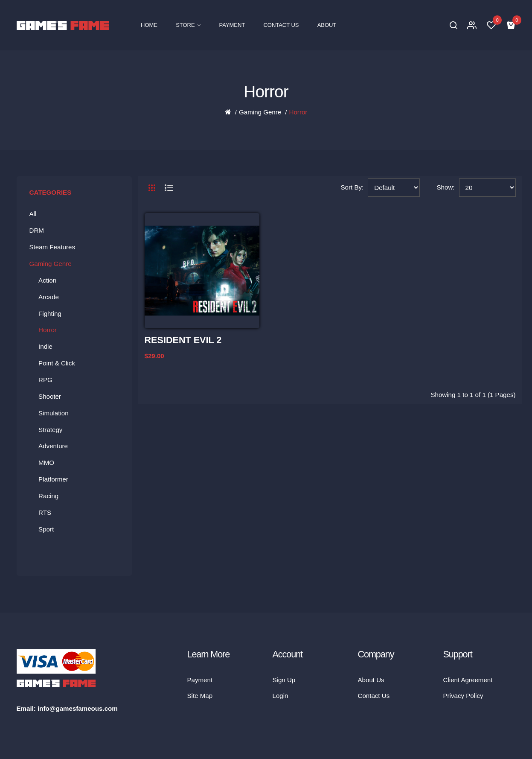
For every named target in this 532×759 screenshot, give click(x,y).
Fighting (50, 314)
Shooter (50, 396)
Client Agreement (468, 680)
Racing (48, 496)
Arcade (49, 297)
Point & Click (57, 363)
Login (281, 696)
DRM (37, 230)
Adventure (53, 446)
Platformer (53, 479)
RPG (45, 380)
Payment (200, 680)
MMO (46, 463)
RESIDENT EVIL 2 (183, 340)
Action (47, 280)
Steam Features (52, 247)
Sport (46, 529)
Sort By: (352, 187)
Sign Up (284, 680)
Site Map (200, 696)
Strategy (50, 430)
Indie (45, 346)
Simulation (54, 413)
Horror (298, 112)
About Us (371, 680)
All (33, 214)
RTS (45, 512)
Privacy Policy (463, 696)
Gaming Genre (260, 112)
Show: (446, 187)
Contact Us (374, 696)
